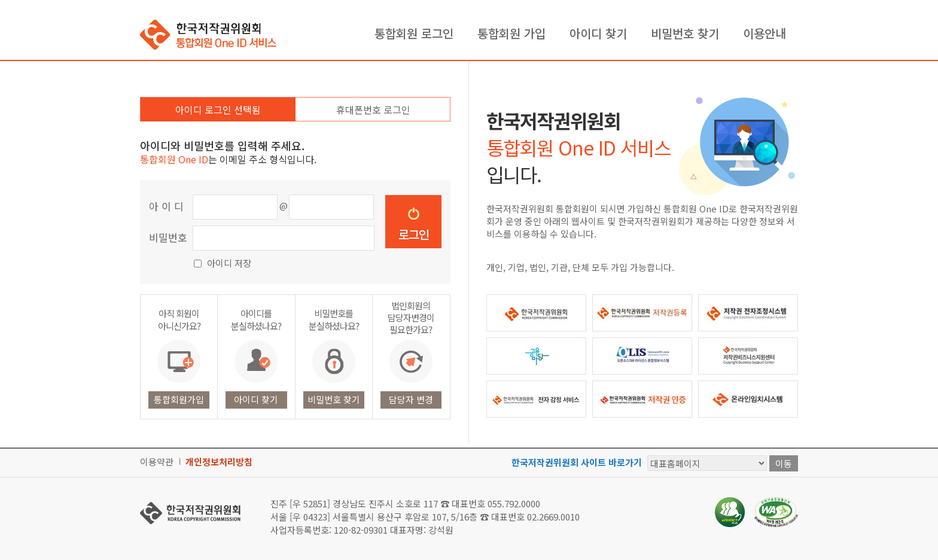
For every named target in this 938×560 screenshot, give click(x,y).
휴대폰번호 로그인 (373, 109)
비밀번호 (168, 237)
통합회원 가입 (511, 33)
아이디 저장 (229, 263)
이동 (784, 463)
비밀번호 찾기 (685, 33)
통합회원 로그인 (414, 33)
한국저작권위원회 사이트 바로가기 (577, 462)
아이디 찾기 (598, 33)
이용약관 (157, 462)
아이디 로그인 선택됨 (218, 109)
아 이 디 (166, 206)
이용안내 (765, 33)
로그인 (414, 234)
